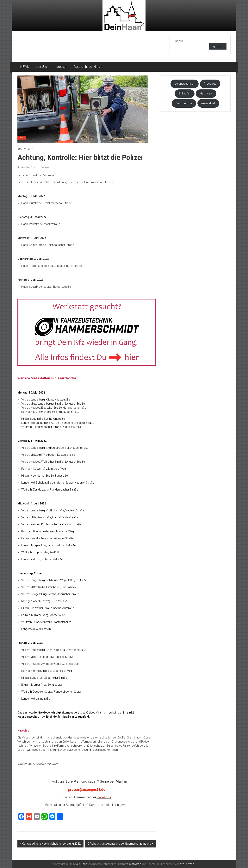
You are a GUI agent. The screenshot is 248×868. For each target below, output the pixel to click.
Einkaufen (184, 93)
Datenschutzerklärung (89, 67)
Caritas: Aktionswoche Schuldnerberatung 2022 (51, 844)
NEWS (25, 67)
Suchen (178, 41)
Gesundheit (208, 103)
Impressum (60, 67)
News (22, 138)
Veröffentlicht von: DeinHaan (35, 167)
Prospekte (210, 84)
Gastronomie (184, 103)
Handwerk (206, 93)
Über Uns (41, 67)
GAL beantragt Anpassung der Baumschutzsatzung (119, 844)
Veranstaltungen (185, 84)
